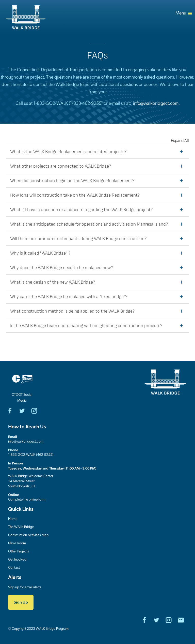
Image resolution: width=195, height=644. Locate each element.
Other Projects (19, 552)
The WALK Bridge (21, 527)
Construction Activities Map (28, 535)
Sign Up (21, 602)
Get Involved (17, 560)
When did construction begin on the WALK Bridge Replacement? (98, 180)
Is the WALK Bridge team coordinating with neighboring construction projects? (98, 325)
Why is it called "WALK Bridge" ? (98, 253)
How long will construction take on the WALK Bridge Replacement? (98, 195)
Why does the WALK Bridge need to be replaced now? (98, 267)
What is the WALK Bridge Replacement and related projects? (98, 151)
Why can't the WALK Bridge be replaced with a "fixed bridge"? (98, 296)
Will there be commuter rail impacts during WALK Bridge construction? (98, 238)
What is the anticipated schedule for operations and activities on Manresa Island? (98, 224)
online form (37, 500)
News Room (17, 543)
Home (13, 519)
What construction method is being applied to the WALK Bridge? (98, 311)
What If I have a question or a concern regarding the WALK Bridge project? (98, 209)
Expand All (180, 141)
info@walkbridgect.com (156, 104)
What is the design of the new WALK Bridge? (98, 282)
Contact (14, 568)
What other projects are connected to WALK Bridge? (98, 166)
